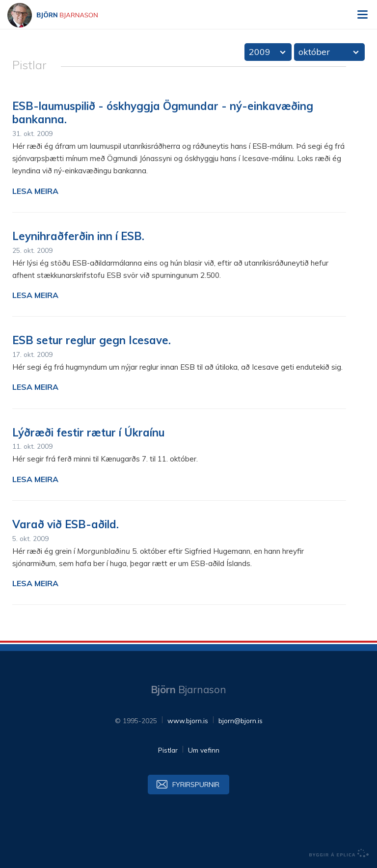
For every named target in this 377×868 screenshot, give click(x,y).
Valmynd (362, 15)
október (314, 52)
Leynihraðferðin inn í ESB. (78, 236)
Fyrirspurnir (196, 784)
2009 (260, 52)
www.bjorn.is (188, 720)
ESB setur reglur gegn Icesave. (92, 340)
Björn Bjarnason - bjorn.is (61, 15)
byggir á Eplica (339, 853)
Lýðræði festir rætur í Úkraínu (88, 433)
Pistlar (168, 750)
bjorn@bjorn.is (241, 720)
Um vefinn (204, 750)
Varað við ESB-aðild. (66, 524)
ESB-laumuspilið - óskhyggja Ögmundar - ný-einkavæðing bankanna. (163, 113)
